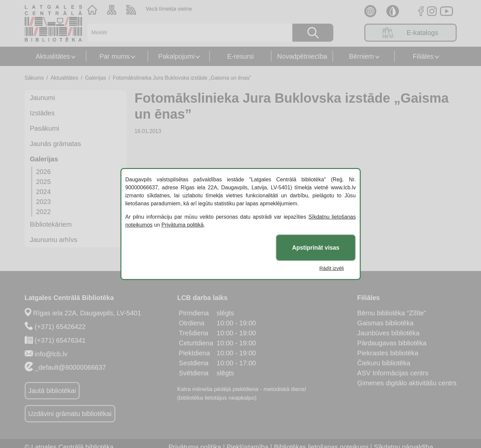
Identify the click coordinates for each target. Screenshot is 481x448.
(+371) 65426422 (60, 327)
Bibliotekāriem (51, 224)
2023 (43, 202)
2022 (43, 212)
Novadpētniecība (302, 56)
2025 (43, 182)
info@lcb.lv (51, 354)
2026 (43, 172)
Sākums (34, 78)
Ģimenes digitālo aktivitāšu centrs (407, 383)
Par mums (114, 56)
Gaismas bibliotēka (385, 323)
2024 (43, 192)
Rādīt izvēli (331, 268)
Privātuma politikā (182, 225)
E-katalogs (410, 33)
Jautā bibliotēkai (52, 391)
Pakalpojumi (176, 56)
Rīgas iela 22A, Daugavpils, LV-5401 (87, 313)
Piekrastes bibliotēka (388, 353)
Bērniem (361, 56)
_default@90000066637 (70, 367)
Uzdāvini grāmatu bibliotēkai (70, 414)
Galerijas (95, 78)
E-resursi (240, 56)
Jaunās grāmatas (55, 144)
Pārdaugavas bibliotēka (392, 343)
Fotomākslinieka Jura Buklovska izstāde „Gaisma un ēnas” (182, 78)
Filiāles (423, 56)
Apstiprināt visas (316, 248)
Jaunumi (43, 98)
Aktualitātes (53, 56)
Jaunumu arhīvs (54, 240)
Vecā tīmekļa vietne (169, 9)
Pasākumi (45, 128)
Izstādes (42, 113)
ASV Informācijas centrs (393, 373)
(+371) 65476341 (60, 340)
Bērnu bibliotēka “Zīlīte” (392, 313)
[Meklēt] (186, 33)
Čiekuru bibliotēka (384, 363)
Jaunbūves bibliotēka (388, 333)
